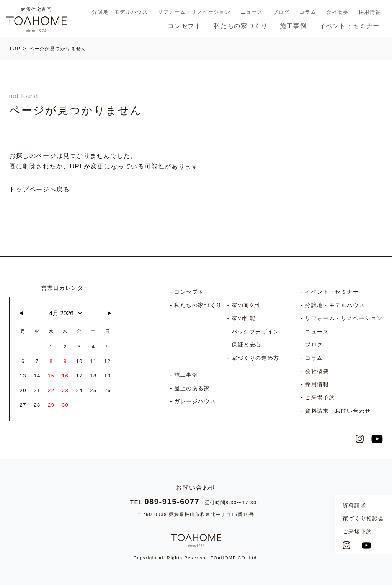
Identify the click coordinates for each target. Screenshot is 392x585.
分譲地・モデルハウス (120, 12)
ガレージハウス (195, 401)
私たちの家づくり (241, 26)
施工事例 (293, 26)
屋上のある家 (192, 388)
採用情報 (370, 12)
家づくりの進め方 (256, 358)
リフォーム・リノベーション (194, 12)
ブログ (281, 12)
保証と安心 (247, 345)
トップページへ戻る (39, 189)
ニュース (252, 12)
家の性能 (243, 318)
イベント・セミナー (350, 26)
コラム (308, 12)
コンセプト (185, 26)
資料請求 (354, 505)
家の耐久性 (247, 305)
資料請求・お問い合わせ (338, 411)
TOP (15, 49)
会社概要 (337, 12)
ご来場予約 (358, 531)
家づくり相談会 (363, 518)
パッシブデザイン (256, 332)
